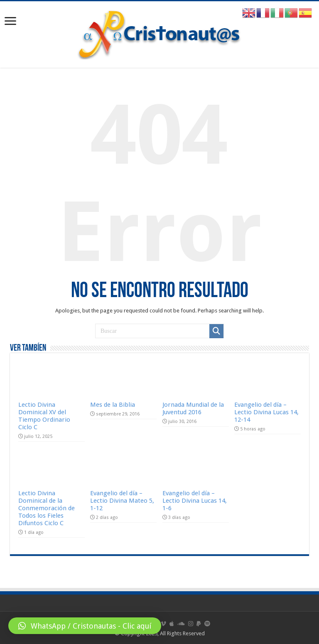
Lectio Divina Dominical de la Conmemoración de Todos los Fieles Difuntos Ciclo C (47, 508)
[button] (85, 626)
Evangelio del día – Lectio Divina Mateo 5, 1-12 (122, 501)
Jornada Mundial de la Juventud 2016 (193, 408)
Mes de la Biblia (113, 405)
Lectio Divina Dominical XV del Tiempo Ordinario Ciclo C (44, 416)
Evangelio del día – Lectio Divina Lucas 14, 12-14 (266, 412)
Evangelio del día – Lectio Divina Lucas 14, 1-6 (195, 501)
